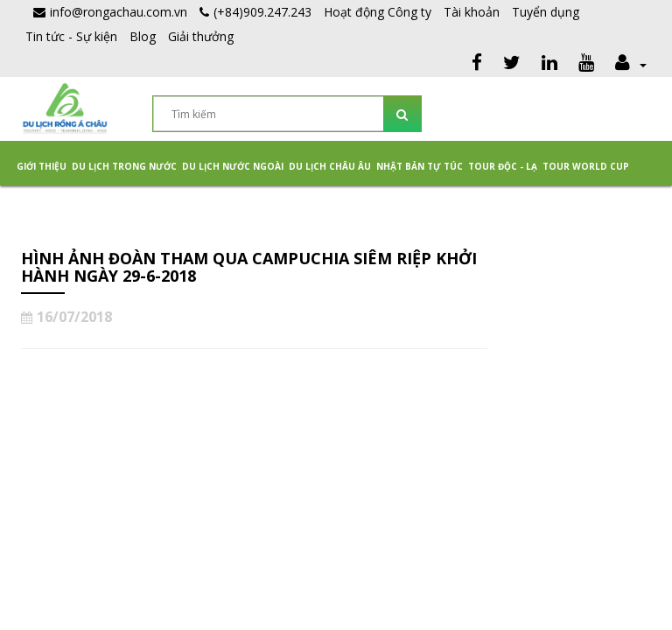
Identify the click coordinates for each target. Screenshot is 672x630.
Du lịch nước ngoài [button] (233, 166)
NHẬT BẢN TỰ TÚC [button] (420, 166)
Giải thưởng (201, 36)
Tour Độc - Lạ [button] (503, 166)
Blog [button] (143, 36)
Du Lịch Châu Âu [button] (330, 166)
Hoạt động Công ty (378, 12)
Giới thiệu (42, 166)
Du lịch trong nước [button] (124, 166)
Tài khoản (472, 12)
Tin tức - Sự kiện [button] (71, 36)
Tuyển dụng (546, 12)
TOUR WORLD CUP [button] (586, 166)
